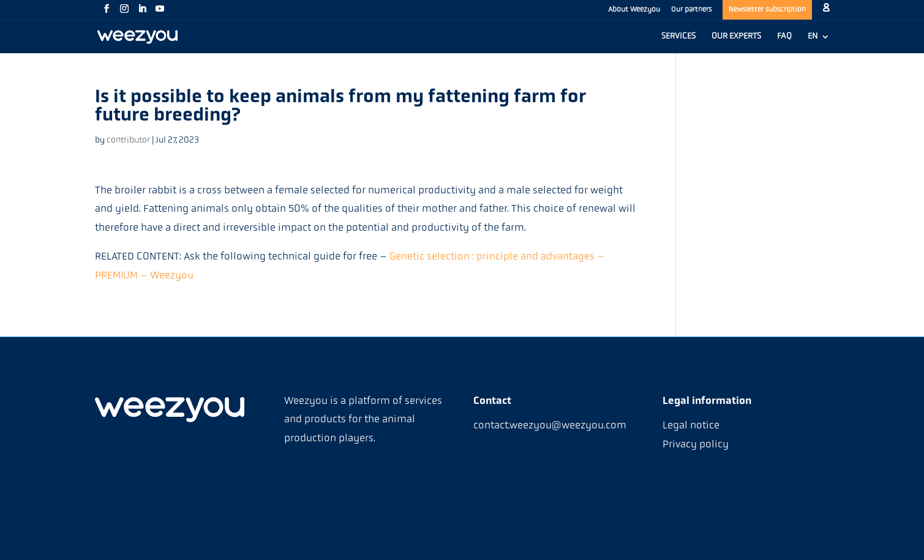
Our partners (691, 10)
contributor (128, 140)
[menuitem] (819, 43)
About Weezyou (634, 10)
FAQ (784, 37)
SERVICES (678, 37)
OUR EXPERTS (736, 37)
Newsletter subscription (767, 10)
